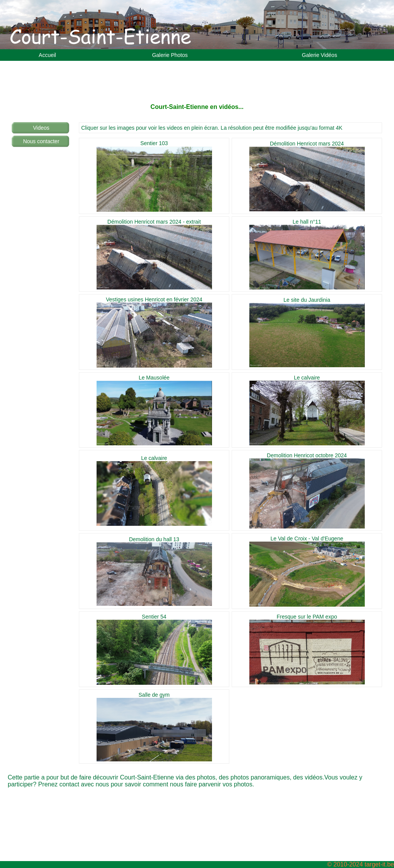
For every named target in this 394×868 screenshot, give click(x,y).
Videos (41, 128)
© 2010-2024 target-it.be (361, 864)
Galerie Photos (170, 55)
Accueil (48, 55)
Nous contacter (41, 141)
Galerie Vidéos (320, 55)
